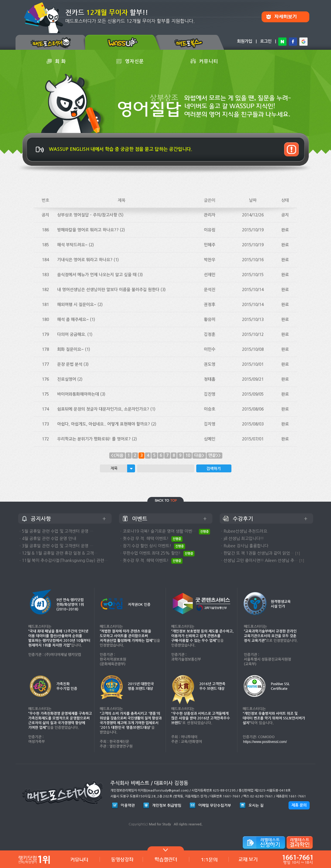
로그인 (266, 41)
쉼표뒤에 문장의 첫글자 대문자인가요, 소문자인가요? (103, 409)
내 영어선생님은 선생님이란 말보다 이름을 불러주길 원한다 (108, 290)
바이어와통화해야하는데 (78, 394)
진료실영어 (67, 379)
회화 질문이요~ (70, 349)
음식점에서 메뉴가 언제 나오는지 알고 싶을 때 (97, 275)
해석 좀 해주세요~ (73, 319)
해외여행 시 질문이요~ (77, 305)
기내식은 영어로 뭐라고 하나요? (85, 260)
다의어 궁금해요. (72, 334)
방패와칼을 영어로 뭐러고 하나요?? (88, 230)
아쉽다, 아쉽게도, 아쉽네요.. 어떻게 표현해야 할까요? (104, 424)
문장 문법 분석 (70, 364)
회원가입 (245, 41)
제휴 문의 (299, 805)
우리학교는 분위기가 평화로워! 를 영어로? (94, 439)
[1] (298, 553)
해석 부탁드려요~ (72, 245)
